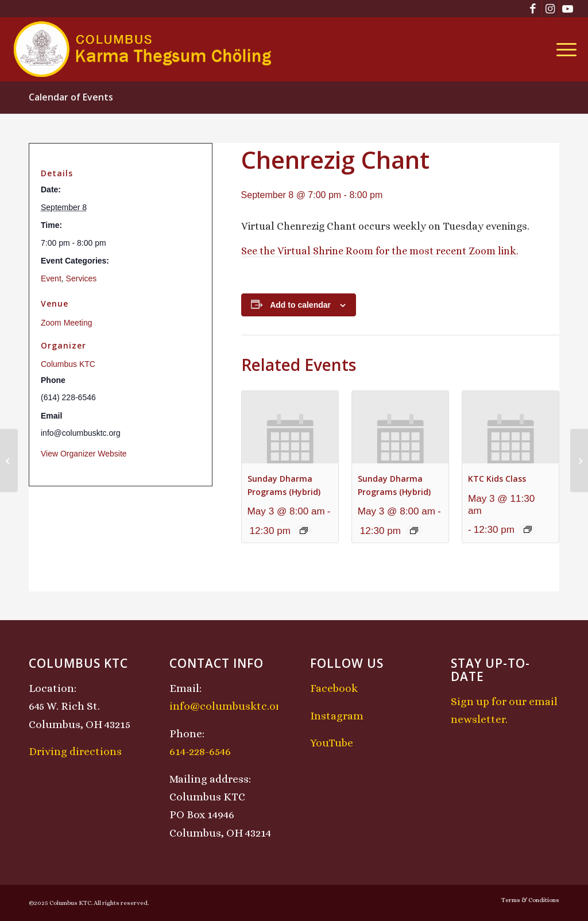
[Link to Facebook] (533, 9)
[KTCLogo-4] (143, 49)
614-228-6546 (200, 751)
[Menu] (563, 49)
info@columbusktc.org (228, 706)
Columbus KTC (68, 364)
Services (82, 278)
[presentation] (290, 427)
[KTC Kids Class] (9, 460)
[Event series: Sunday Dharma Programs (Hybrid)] (304, 531)
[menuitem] (563, 49)
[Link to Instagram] (550, 9)
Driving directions (75, 751)
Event (51, 278)
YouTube (332, 743)
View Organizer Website (84, 454)
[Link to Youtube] (568, 9)
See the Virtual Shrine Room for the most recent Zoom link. (380, 251)
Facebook (334, 688)
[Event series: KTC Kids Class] (528, 529)
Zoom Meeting (66, 323)
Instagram (337, 716)
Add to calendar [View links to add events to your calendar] (300, 305)
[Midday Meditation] (579, 460)
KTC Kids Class (497, 479)
